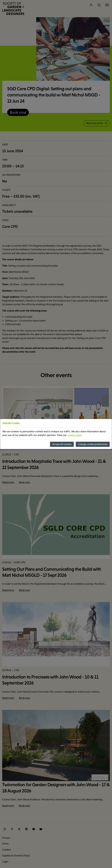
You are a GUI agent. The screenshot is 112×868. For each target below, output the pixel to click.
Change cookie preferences (93, 444)
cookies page (74, 435)
